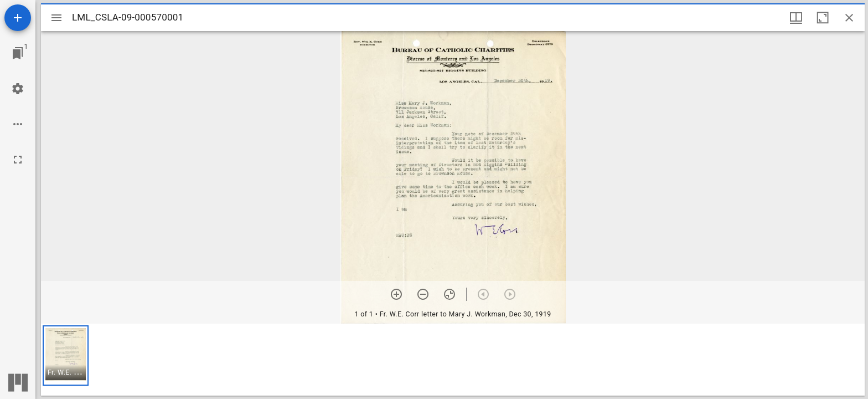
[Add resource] (18, 18)
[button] (66, 355)
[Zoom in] (396, 294)
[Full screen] (18, 160)
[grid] (453, 360)
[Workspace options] (18, 124)
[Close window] (849, 18)
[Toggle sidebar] (56, 18)
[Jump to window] (18, 53)
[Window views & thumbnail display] (796, 18)
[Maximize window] (823, 18)
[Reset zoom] (449, 294)
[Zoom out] (423, 294)
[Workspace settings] (18, 89)
